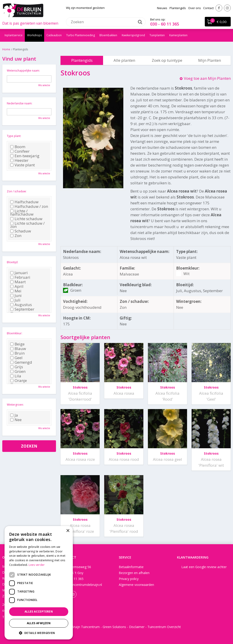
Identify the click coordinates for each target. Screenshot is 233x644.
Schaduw (21, 231)
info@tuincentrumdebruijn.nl (81, 585)
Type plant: (14, 136)
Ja (14, 415)
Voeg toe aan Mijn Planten (207, 78)
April (17, 286)
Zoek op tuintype (167, 60)
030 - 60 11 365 (165, 24)
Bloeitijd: (13, 262)
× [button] (68, 531)
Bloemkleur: (15, 333)
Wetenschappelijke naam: (23, 71)
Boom (18, 147)
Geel (16, 358)
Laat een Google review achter (204, 567)
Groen (18, 371)
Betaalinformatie (131, 567)
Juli (15, 300)
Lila (16, 376)
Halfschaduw (24, 202)
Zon (16, 236)
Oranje (19, 381)
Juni (16, 296)
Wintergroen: (15, 405)
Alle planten (124, 60)
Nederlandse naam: (20, 103)
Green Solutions (114, 627)
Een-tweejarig (25, 156)
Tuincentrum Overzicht (164, 627)
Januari (19, 273)
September (22, 309)
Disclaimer (137, 627)
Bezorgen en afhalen (134, 573)
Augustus (21, 305)
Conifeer (20, 151)
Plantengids (82, 60)
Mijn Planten (210, 60)
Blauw (18, 349)
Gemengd (21, 362)
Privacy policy (129, 579)
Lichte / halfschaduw (22, 213)
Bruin (17, 353)
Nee (16, 420)
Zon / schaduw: (17, 191)
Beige (17, 344)
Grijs (17, 367)
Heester (19, 160)
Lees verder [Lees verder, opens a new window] (37, 565)
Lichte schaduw (26, 219)
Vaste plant (23, 165)
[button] (39, 633)
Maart (18, 282)
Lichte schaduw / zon (27, 225)
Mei (16, 291)
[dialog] (39, 583)
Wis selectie (44, 85)
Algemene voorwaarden (136, 585)
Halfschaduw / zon (29, 206)
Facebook (219, 8)
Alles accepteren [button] (39, 612)
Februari (20, 277)
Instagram (227, 8)
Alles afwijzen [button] (39, 623)
